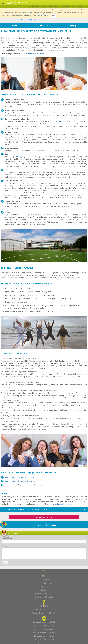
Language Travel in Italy (44, 643)
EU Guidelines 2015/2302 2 (44, 597)
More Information (44, 16)
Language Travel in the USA (44, 632)
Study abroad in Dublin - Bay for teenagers (21, 477)
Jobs (44, 587)
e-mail (37, 504)
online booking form (63, 504)
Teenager (24, 20)
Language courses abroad (10, 20)
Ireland (38, 20)
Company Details (44, 583)
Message (5, 546)
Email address (7, 538)
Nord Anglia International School (61, 121)
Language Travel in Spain (44, 636)
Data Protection (44, 580)
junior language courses (23, 157)
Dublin (15, 25)
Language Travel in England (44, 622)
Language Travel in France (44, 639)
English (31, 20)
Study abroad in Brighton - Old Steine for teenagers (25, 485)
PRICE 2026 (44, 25)
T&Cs (44, 576)
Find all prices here (36, 54)
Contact (44, 590)
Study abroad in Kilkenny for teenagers (20, 481)
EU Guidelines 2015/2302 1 (44, 593)
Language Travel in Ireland (44, 629)
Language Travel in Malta (44, 625)
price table (5, 275)
